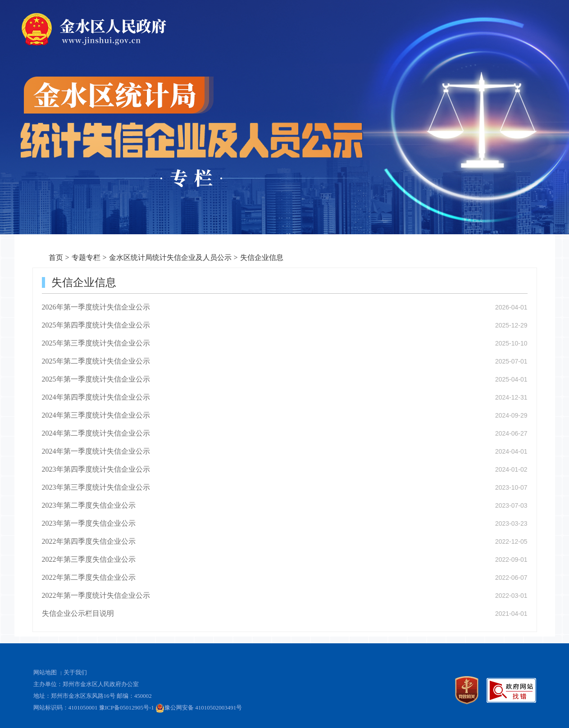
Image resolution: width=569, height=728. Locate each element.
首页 (56, 257)
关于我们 (75, 672)
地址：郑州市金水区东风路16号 (74, 696)
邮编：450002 (134, 696)
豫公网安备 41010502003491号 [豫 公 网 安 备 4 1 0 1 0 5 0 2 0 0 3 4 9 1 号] (199, 708)
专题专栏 (86, 257)
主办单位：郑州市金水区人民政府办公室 (86, 684)
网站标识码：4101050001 (66, 708)
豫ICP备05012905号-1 (127, 708)
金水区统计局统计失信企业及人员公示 (170, 257)
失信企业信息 (262, 257)
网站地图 (45, 672)
